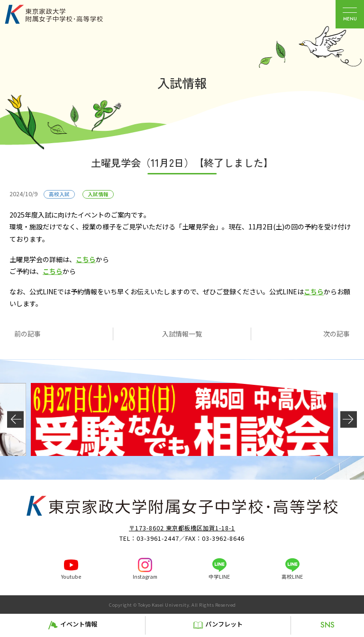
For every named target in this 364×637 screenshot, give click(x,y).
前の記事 (27, 334)
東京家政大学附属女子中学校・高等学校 (64, 14)
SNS (328, 625)
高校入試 (59, 194)
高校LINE (292, 577)
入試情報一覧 (182, 334)
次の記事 (337, 334)
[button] (15, 419)
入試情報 (98, 194)
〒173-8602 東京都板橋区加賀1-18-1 (182, 528)
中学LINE (219, 577)
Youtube (71, 577)
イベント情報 (79, 624)
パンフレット (224, 624)
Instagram (145, 577)
